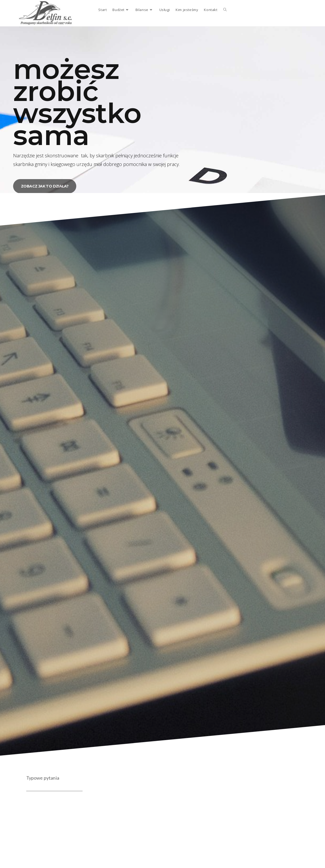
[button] (45, 186)
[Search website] (225, 10)
